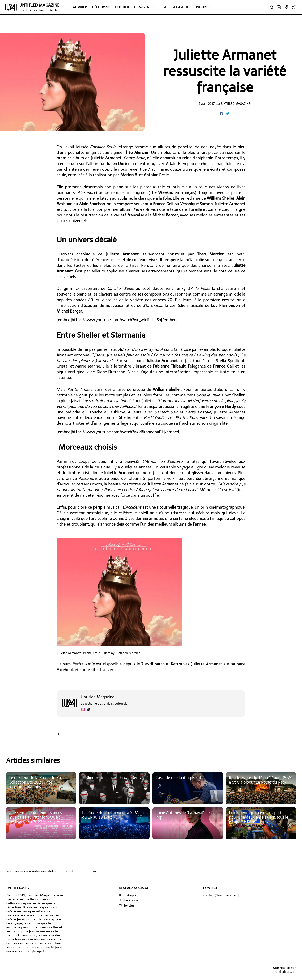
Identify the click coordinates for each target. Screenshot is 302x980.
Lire (164, 7)
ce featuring (144, 164)
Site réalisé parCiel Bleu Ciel (284, 970)
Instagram (129, 895)
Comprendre (145, 7)
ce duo (72, 164)
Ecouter (122, 7)
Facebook (129, 900)
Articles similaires (33, 760)
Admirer (80, 7)
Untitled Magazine (236, 104)
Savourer (202, 7)
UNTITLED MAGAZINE (39, 7)
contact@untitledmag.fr (222, 895)
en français (172, 193)
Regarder (180, 7)
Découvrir (101, 7)
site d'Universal (105, 670)
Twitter (127, 905)
